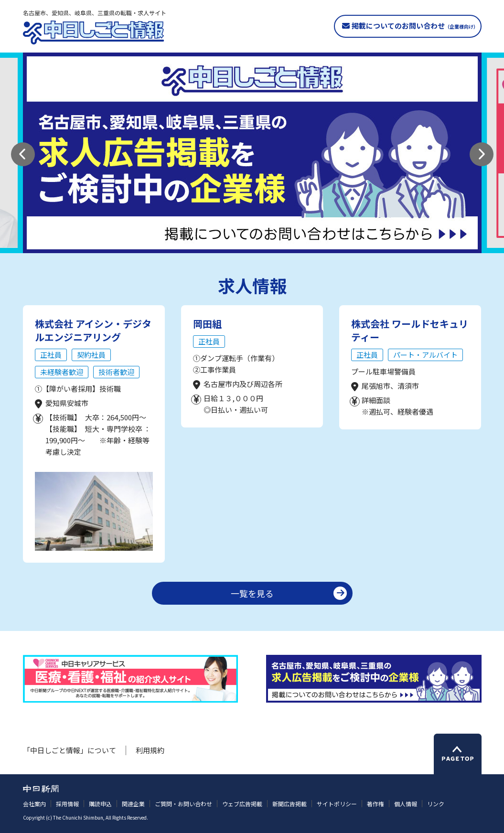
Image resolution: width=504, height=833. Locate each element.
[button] (23, 154)
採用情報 (67, 804)
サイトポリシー (337, 804)
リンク (436, 804)
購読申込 (100, 804)
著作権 (375, 804)
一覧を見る (252, 593)
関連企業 (133, 804)
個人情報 (406, 804)
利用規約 (150, 750)
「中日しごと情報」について (70, 750)
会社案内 (34, 804)
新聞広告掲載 (290, 804)
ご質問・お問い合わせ (183, 804)
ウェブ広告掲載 (242, 804)
